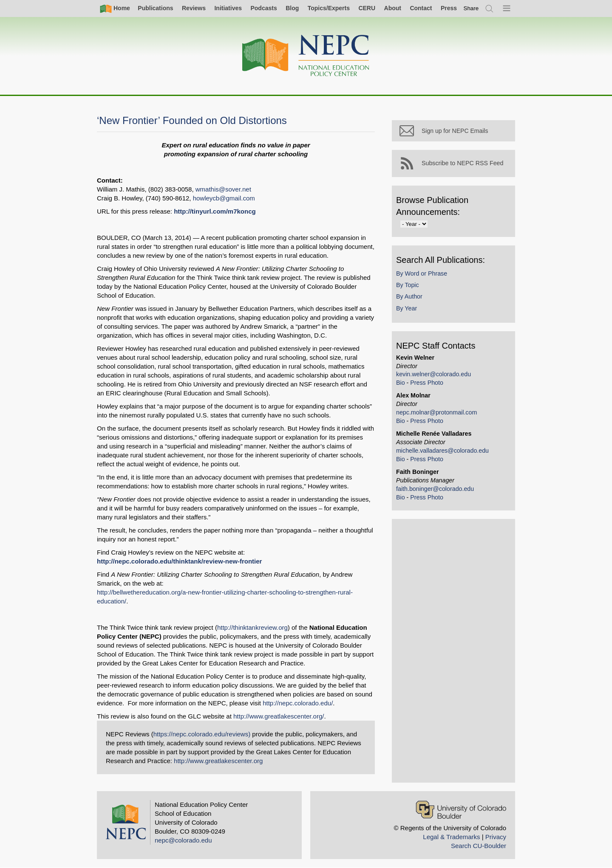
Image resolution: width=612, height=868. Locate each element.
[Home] (306, 56)
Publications (155, 8)
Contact (421, 8)
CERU (367, 8)
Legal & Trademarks (451, 837)
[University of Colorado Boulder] (461, 810)
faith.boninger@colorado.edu (435, 489)
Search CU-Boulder (479, 846)
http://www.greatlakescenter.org (218, 761)
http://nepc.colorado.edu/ (298, 703)
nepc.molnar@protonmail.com (436, 412)
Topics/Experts (329, 8)
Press (449, 8)
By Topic (408, 285)
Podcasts (263, 8)
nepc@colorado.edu (183, 840)
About (393, 8)
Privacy (496, 837)
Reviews (194, 8)
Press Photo (427, 383)
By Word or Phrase (422, 273)
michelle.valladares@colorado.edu (442, 451)
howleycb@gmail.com (224, 198)
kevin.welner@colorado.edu (433, 374)
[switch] (471, 8)
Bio (401, 383)
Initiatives (228, 8)
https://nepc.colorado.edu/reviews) (202, 734)
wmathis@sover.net (223, 189)
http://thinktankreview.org (252, 627)
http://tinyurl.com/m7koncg (215, 211)
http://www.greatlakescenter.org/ (279, 716)
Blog (292, 8)
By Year (407, 308)
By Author (409, 296)
